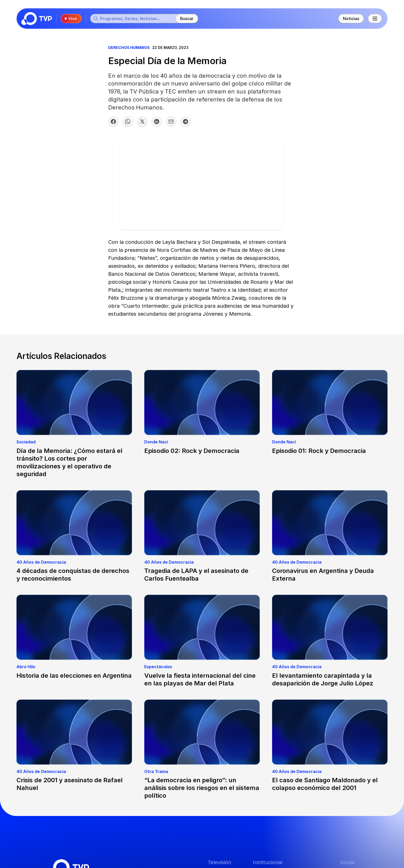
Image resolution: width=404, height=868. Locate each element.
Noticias (351, 19)
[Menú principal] (375, 19)
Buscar (187, 19)
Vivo (71, 19)
